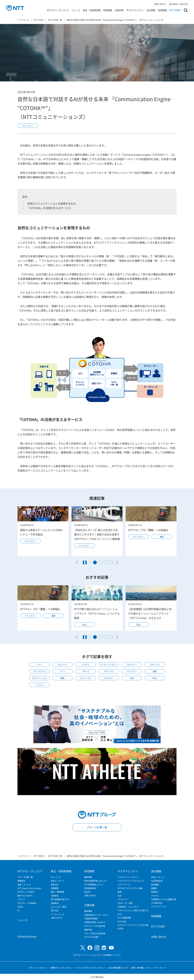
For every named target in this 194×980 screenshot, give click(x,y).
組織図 (154, 888)
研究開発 (108, 10)
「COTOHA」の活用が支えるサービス (49, 208)
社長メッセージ (58, 881)
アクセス (155, 896)
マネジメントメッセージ (128, 877)
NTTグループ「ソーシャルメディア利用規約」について (97, 955)
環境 (120, 892)
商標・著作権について (141, 968)
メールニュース (58, 914)
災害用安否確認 (91, 919)
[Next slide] (116, 562)
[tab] (95, 562)
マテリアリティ (124, 885)
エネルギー (109, 678)
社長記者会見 (157, 881)
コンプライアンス (159, 906)
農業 (162, 537)
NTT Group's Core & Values (29, 888)
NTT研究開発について (94, 885)
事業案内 (21, 881)
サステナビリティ (135, 10)
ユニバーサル (86, 678)
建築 (62, 678)
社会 (120, 896)
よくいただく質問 (59, 907)
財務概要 (55, 888)
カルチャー (132, 664)
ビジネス (86, 664)
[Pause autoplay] (85, 562)
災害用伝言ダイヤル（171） (96, 915)
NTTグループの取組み (27, 903)
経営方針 (55, 885)
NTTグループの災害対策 (95, 926)
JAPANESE (173, 4)
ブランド (21, 899)
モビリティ (62, 664)
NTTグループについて (58, 10)
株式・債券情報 (58, 892)
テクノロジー (28, 126)
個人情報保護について (119, 968)
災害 (132, 678)
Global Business (27, 936)
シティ (39, 664)
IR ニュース (56, 877)
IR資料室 (55, 896)
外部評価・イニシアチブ (128, 907)
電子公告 (55, 910)
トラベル (39, 685)
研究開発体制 (90, 888)
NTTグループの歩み (26, 892)
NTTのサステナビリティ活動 (130, 888)
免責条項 (55, 903)
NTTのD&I (122, 922)
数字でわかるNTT (25, 896)
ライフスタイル (39, 671)
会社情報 (151, 10)
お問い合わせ (160, 4)
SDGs (84, 625)
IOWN (20, 907)
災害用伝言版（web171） (95, 922)
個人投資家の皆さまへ (60, 899)
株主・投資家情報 (92, 10)
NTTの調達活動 (124, 918)
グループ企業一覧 (97, 827)
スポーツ (86, 671)
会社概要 (155, 885)
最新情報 (88, 877)
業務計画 (88, 930)
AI (18, 910)
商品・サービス (24, 885)
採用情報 (162, 10)
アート (62, 671)
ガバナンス (122, 899)
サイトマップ (160, 968)
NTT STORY (175, 10)
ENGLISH (184, 4)
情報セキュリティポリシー (62, 968)
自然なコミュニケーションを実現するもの (52, 203)
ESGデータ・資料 (125, 903)
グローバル (155, 664)
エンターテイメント (109, 664)
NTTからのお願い (92, 937)
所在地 (87, 892)
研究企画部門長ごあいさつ (96, 881)
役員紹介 (155, 892)
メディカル (109, 671)
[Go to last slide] (78, 562)
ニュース (76, 10)
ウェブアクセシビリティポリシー (91, 968)
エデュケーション (39, 678)
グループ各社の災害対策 (95, 933)
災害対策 (119, 10)
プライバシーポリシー (38, 968)
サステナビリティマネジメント (131, 881)
